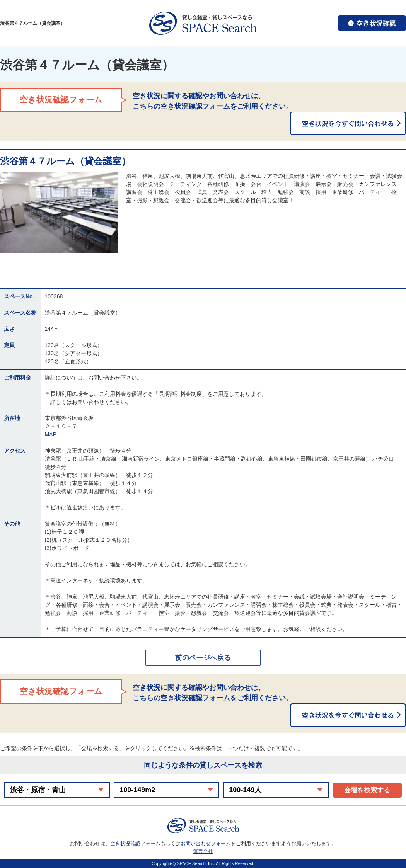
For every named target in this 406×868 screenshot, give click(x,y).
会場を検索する (367, 790)
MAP (51, 434)
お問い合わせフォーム (206, 843)
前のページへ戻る (203, 658)
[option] (59, 213)
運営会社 (203, 851)
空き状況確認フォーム (135, 843)
